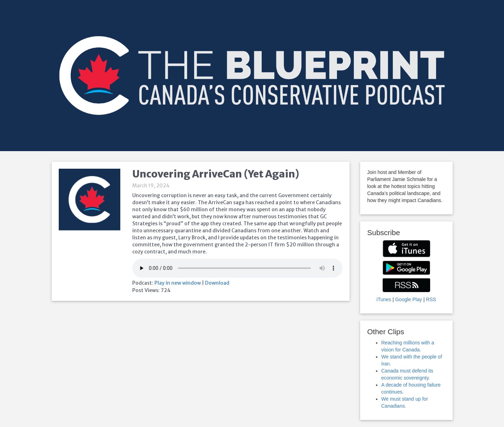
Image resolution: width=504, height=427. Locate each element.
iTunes (384, 299)
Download (217, 283)
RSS (431, 299)
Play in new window (178, 283)
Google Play (408, 299)
